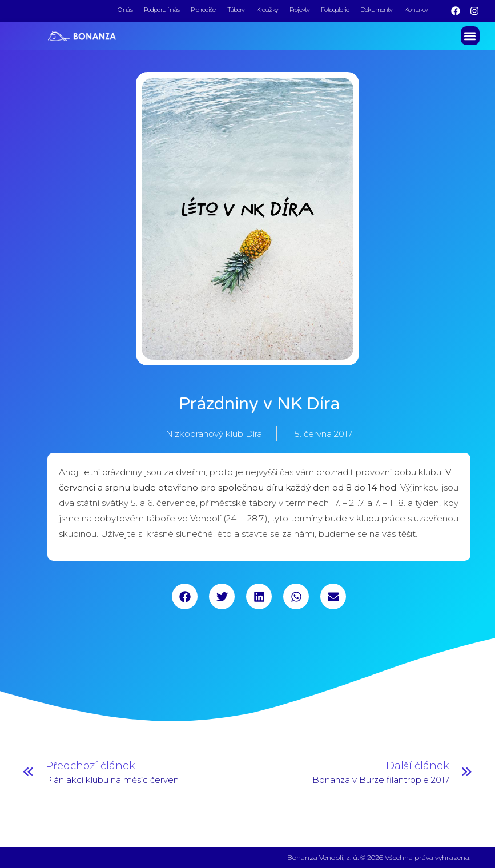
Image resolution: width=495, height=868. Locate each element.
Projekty (299, 10)
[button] (470, 35)
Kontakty (416, 10)
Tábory (236, 10)
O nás (125, 10)
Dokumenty (377, 10)
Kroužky (267, 10)
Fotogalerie (335, 10)
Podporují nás (162, 10)
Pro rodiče (203, 10)
